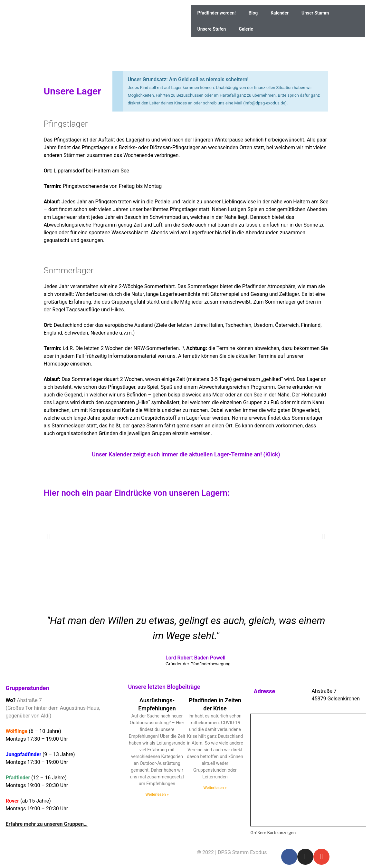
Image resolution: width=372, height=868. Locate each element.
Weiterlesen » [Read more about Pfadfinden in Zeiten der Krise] (215, 788)
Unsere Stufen (212, 29)
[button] (48, 536)
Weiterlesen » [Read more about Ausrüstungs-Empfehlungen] (157, 795)
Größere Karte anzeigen (273, 833)
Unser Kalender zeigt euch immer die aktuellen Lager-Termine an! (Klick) (186, 454)
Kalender (280, 13)
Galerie (246, 29)
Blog (253, 13)
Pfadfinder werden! (217, 13)
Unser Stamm (315, 13)
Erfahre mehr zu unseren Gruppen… (47, 824)
